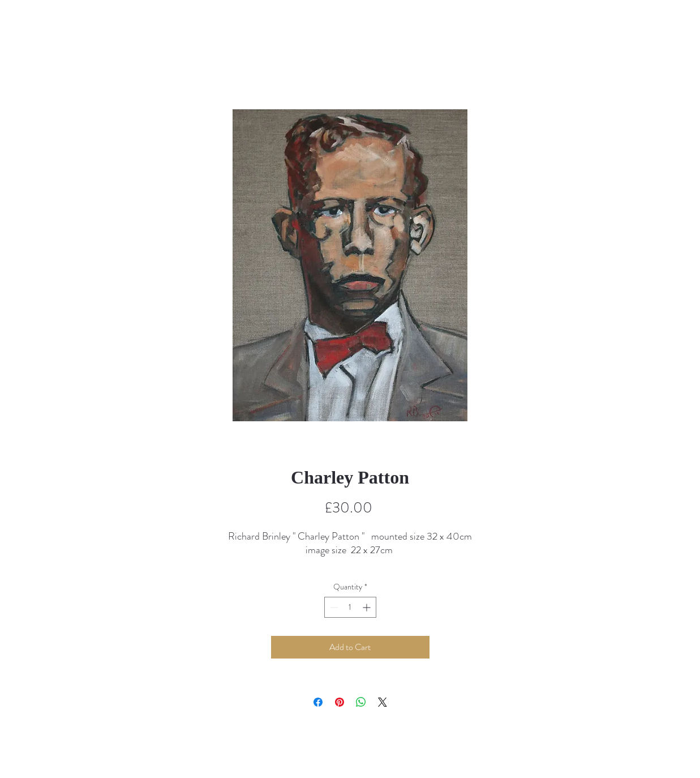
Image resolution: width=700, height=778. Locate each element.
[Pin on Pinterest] (340, 702)
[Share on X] (383, 702)
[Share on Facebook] (318, 702)
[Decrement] (333, 607)
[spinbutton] (350, 607)
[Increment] (368, 607)
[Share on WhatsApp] (361, 702)
